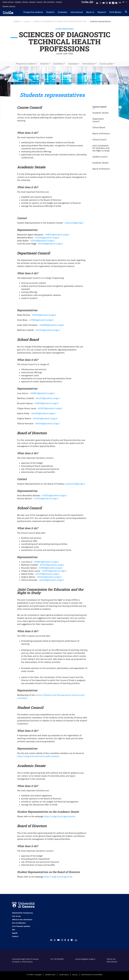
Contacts (59, 2)
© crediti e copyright (34, 975)
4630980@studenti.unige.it (52, 325)
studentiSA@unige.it (74, 223)
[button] (33, 12)
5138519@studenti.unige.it (47, 403)
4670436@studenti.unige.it (50, 244)
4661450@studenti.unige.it (47, 424)
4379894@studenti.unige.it (41, 320)
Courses (27, 21)
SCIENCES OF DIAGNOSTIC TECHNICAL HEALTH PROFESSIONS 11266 (60, 21)
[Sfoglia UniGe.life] (88, 4)
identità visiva (50, 975)
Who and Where (49, 2)
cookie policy (64, 975)
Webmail (33, 2)
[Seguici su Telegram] (116, 2)
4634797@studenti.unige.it (43, 414)
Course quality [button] (106, 64)
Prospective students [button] (26, 64)
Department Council (98, 120)
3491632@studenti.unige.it (44, 315)
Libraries (25, 2)
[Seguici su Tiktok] (113, 2)
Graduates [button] (73, 64)
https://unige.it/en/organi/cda (58, 877)
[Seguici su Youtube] (104, 2)
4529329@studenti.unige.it (43, 241)
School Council (99, 140)
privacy (75, 975)
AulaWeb (18, 2)
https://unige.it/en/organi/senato (60, 816)
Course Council (99, 107)
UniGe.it (17, 21)
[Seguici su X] (100, 2)
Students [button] (44, 64)
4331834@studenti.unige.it (46, 499)
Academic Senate (101, 113)
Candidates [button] (58, 64)
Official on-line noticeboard (22, 920)
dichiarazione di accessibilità (92, 975)
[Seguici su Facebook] (110, 2)
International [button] (88, 64)
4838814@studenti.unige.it (42, 393)
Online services (8, 2)
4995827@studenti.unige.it (57, 235)
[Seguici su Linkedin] (97, 2)
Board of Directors (101, 134)
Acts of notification (19, 923)
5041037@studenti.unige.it (48, 330)
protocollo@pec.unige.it (85, 959)
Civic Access (16, 916)
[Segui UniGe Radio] (120, 2)
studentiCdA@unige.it (75, 484)
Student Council (100, 157)
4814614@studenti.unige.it (45, 419)
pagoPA (15, 933)
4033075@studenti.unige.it (50, 408)
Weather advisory (9, 7)
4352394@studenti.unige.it (47, 238)
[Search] (126, 12)
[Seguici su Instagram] (107, 2)
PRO (14, 930)
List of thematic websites (21, 926)
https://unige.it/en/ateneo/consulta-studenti (38, 756)
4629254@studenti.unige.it (54, 496)
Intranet (40, 2)
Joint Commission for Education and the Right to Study (101, 148)
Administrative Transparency (22, 913)
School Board (99, 128)
